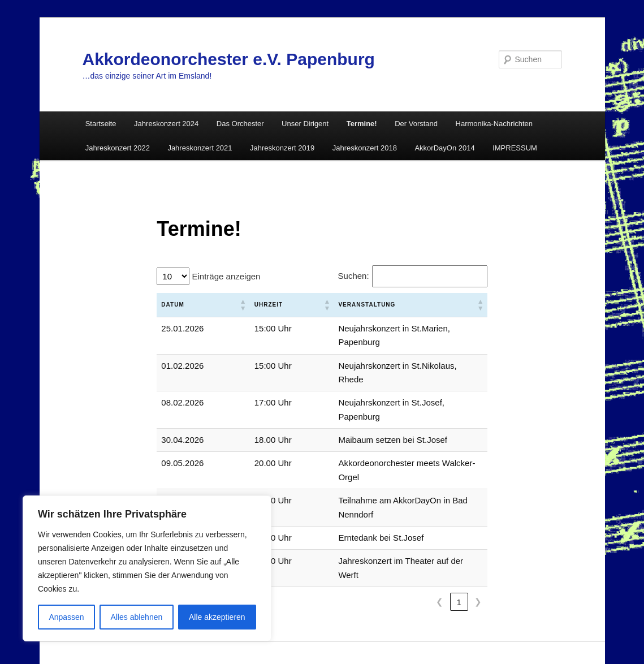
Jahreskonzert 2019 (282, 148)
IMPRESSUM (515, 148)
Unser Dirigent (305, 124)
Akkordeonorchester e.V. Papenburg (229, 59)
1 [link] (459, 519)
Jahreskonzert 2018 (365, 148)
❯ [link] (478, 519)
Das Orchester (240, 124)
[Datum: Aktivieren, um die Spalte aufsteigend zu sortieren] (189, 305)
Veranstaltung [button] (313, 305)
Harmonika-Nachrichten (494, 124)
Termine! (362, 124)
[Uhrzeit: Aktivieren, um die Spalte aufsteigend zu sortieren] (251, 305)
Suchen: (354, 276)
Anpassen (66, 617)
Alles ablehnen (136, 617)
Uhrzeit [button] (240, 305)
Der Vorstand (416, 124)
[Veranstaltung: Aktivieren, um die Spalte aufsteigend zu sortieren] (383, 305)
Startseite (101, 124)
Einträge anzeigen (225, 276)
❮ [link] (440, 519)
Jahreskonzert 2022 (118, 148)
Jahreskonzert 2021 (200, 148)
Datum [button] (172, 305)
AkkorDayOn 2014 (444, 148)
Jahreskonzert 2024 (166, 124)
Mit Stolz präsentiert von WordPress (322, 624)
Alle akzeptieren (217, 617)
